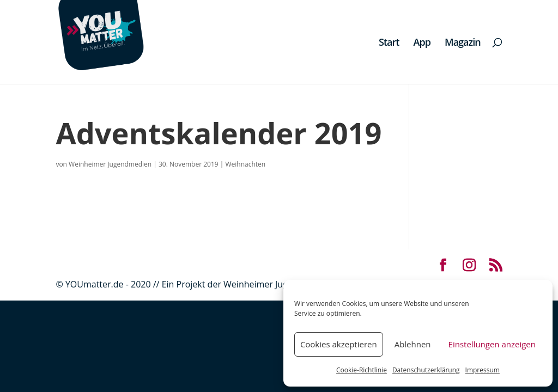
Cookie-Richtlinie (362, 370)
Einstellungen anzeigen (492, 344)
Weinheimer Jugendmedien (110, 164)
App (422, 43)
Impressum (483, 370)
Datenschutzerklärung (426, 370)
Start (389, 43)
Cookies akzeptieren (339, 344)
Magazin (463, 43)
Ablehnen (413, 344)
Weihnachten (245, 164)
